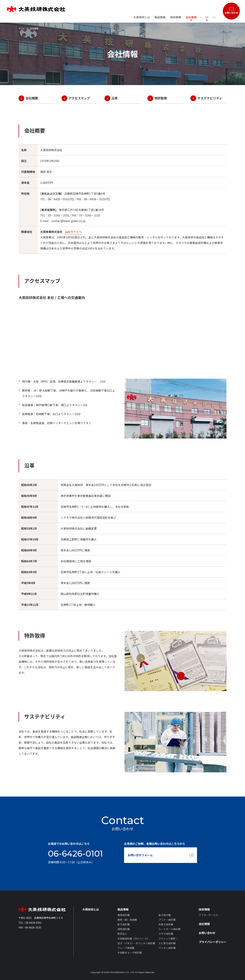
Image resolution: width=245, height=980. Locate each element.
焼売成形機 (124, 929)
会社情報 (191, 17)
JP (207, 17)
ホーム (22, 28)
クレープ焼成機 (126, 948)
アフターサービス (208, 915)
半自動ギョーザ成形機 (130, 953)
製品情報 (123, 909)
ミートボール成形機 (169, 929)
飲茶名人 (122, 934)
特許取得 (161, 98)
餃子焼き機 (165, 915)
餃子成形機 (124, 924)
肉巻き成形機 (166, 924)
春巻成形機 (124, 915)
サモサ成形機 (166, 934)
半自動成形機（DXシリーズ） (134, 939)
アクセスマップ (79, 98)
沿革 (115, 98)
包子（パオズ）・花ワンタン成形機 (136, 943)
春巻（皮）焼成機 (127, 920)
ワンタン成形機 (167, 948)
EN (214, 17)
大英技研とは (142, 17)
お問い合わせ (207, 933)
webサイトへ (73, 232)
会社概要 (32, 98)
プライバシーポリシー (213, 942)
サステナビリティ (210, 98)
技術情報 (204, 909)
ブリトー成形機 (167, 920)
